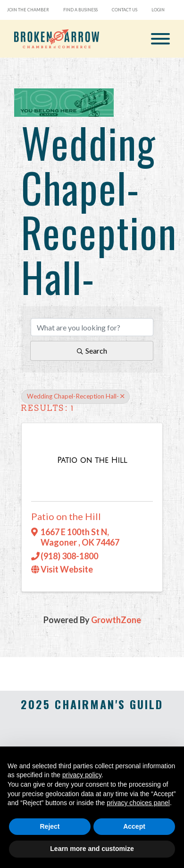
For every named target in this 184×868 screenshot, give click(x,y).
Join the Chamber (28, 10)
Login (158, 10)
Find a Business (80, 10)
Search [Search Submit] (92, 351)
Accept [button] (134, 826)
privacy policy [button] (82, 775)
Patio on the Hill (66, 516)
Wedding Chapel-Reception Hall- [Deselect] (75, 396)
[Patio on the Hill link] (92, 460)
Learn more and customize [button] (92, 849)
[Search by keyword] (92, 327)
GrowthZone (116, 620)
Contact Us (125, 10)
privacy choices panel (138, 803)
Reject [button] (50, 826)
